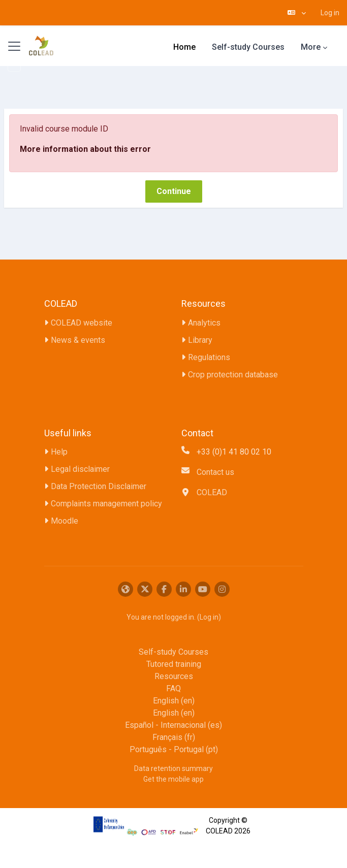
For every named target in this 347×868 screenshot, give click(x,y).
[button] (297, 13)
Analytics (204, 323)
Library (200, 340)
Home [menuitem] (184, 47)
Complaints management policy (106, 504)
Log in (330, 13)
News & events (78, 340)
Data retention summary (173, 768)
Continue (174, 191)
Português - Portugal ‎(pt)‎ (174, 749)
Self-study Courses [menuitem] (248, 47)
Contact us (215, 472)
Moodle (65, 521)
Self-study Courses (173, 652)
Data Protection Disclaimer (99, 486)
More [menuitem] (311, 47)
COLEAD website (82, 323)
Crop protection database (233, 375)
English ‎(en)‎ (174, 701)
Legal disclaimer (80, 469)
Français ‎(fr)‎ (174, 737)
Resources (174, 676)
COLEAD (212, 492)
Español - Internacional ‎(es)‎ (173, 725)
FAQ (173, 688)
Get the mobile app (173, 779)
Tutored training (174, 664)
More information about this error (85, 149)
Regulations (209, 357)
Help (59, 452)
